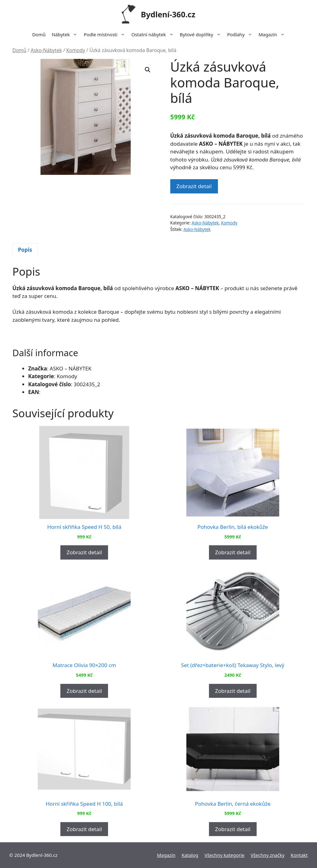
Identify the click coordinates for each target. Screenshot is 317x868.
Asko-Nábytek (46, 50)
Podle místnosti (106, 34)
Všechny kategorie (225, 855)
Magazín (273, 34)
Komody (76, 50)
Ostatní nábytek (154, 34)
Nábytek (66, 34)
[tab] (25, 250)
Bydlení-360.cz (168, 14)
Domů (39, 34)
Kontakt (299, 855)
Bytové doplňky (202, 34)
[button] (148, 70)
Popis (25, 250)
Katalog (190, 855)
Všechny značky (268, 855)
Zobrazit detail (194, 186)
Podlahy (241, 34)
